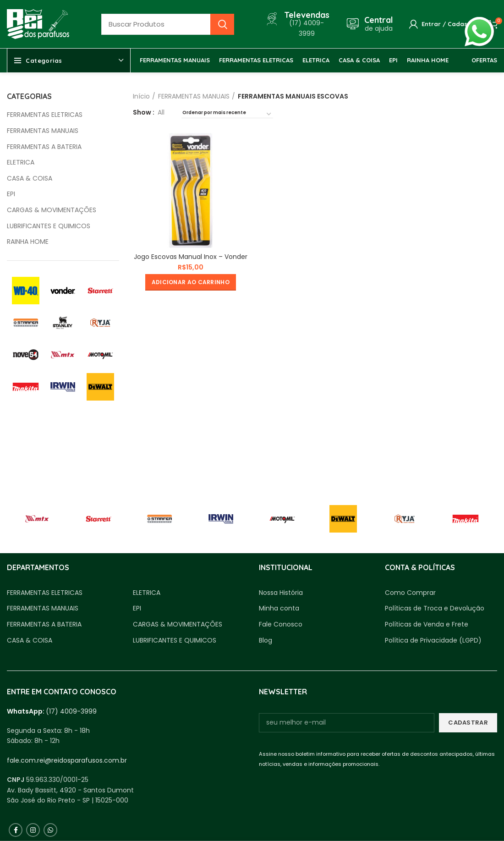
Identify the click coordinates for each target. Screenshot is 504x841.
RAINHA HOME (28, 242)
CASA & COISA (30, 179)
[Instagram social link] (33, 830)
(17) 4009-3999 (71, 711)
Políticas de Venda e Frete (427, 624)
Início (141, 96)
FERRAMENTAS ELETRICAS (45, 115)
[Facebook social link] (16, 830)
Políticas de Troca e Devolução (435, 608)
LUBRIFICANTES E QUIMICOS (49, 226)
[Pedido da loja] (227, 114)
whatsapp (479, 22)
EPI (11, 194)
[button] (191, 282)
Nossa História (281, 593)
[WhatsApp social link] (50, 830)
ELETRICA (21, 162)
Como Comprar (410, 593)
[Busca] (168, 24)
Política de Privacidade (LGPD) (433, 640)
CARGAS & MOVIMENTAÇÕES (52, 210)
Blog (266, 640)
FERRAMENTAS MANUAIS (43, 131)
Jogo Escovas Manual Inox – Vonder (191, 257)
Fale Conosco (281, 624)
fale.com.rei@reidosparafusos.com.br (67, 760)
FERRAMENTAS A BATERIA (44, 147)
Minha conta (279, 608)
